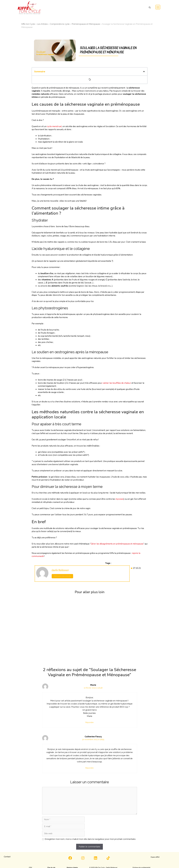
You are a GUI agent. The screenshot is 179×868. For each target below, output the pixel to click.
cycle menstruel (54, 126)
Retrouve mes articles (62, 576)
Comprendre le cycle (60, 24)
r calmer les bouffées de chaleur (116, 383)
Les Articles (42, 24)
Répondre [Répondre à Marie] (89, 722)
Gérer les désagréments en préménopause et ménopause (117, 544)
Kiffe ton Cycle (28, 24)
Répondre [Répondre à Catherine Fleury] (89, 768)
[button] (150, 8)
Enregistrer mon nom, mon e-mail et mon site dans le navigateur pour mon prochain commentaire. (90, 839)
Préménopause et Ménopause (86, 24)
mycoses (120, 499)
